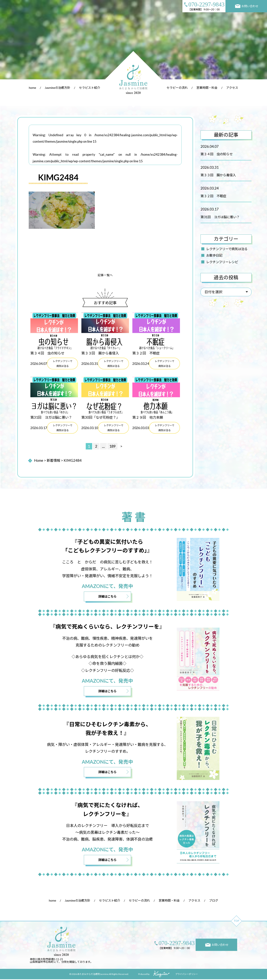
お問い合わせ (247, 6)
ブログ (214, 901)
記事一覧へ (105, 275)
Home (39, 461)
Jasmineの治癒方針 (57, 88)
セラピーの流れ (177, 88)
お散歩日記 (214, 255)
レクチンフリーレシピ (222, 262)
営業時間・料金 (207, 88)
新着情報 (54, 461)
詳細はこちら (107, 597)
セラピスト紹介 (90, 88)
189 (113, 446)
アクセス (232, 88)
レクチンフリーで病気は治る (227, 249)
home (32, 88)
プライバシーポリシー (187, 975)
